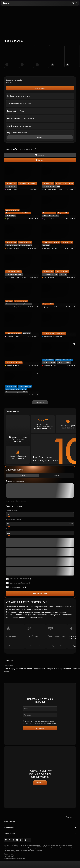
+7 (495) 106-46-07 (70, 817)
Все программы (21, 501)
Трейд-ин (57, 476)
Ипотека (23, 476)
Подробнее (14, 646)
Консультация (40, 88)
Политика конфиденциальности (14, 858)
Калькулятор (10, 501)
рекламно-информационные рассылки (46, 724)
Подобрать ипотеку (40, 593)
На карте (40, 160)
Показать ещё (40, 402)
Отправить (40, 728)
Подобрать (40, 783)
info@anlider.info (9, 856)
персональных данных (48, 721)
